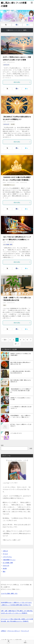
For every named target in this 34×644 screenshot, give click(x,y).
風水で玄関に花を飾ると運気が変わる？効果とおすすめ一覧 (21, 363)
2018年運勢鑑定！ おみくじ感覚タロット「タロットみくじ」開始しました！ (21, 416)
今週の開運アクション (9, 185)
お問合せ (3, 631)
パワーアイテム (7, 557)
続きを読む (22, 82)
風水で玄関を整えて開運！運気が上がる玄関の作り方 (21, 381)
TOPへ (26, 642)
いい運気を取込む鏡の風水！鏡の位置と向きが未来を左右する (21, 372)
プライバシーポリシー (14, 631)
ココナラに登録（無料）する (9, 593)
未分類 (13, 124)
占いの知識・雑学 (8, 245)
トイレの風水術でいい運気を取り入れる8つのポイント (21, 408)
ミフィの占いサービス (16, 433)
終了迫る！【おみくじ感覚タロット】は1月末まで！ (21, 425)
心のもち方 (6, 65)
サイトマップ (25, 631)
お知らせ (5, 551)
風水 (5, 305)
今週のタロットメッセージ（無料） (17, 30)
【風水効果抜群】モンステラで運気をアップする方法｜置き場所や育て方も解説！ (21, 391)
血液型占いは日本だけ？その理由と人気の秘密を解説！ (21, 354)
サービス (5, 554)
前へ (6, 340)
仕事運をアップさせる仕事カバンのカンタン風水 (21, 399)
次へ (16, 344)
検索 (2, 445)
